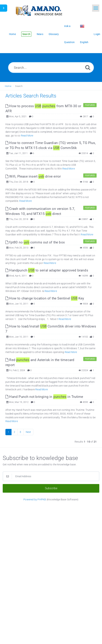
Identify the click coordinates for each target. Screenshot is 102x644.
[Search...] (51, 68)
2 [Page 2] (14, 432)
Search (19, 86)
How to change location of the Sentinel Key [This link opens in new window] (45, 298)
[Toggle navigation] (96, 8)
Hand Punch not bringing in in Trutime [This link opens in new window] (44, 397)
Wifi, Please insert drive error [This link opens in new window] (33, 176)
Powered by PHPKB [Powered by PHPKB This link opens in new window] (35, 499)
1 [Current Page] (8, 432)
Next (28, 432)
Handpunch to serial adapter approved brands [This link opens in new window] (47, 270)
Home (8, 86)
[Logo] (39, 10)
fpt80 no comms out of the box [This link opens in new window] (35, 242)
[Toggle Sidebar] (4, 8)
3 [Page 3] (20, 432)
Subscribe (51, 488)
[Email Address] (51, 476)
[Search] (88, 67)
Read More (27, 136)
